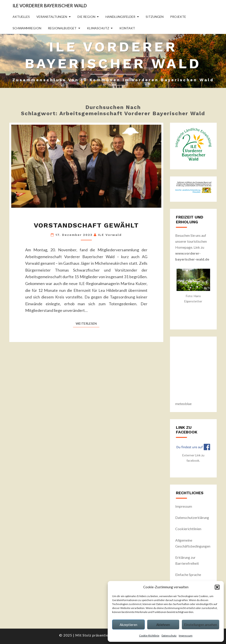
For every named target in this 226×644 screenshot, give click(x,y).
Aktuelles (21, 17)
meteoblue (183, 404)
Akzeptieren (128, 625)
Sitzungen (155, 17)
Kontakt (127, 28)
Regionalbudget (62, 28)
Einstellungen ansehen (201, 625)
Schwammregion (27, 28)
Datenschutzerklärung (192, 517)
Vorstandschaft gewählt (86, 225)
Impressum (186, 636)
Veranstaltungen (52, 17)
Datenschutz (169, 636)
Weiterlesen (88, 323)
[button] (217, 587)
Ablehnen (163, 625)
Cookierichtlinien (188, 529)
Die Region (86, 17)
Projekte (178, 17)
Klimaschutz (98, 28)
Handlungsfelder (120, 17)
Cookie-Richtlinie (149, 636)
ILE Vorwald (110, 235)
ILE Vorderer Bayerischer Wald (50, 6)
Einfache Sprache (188, 575)
